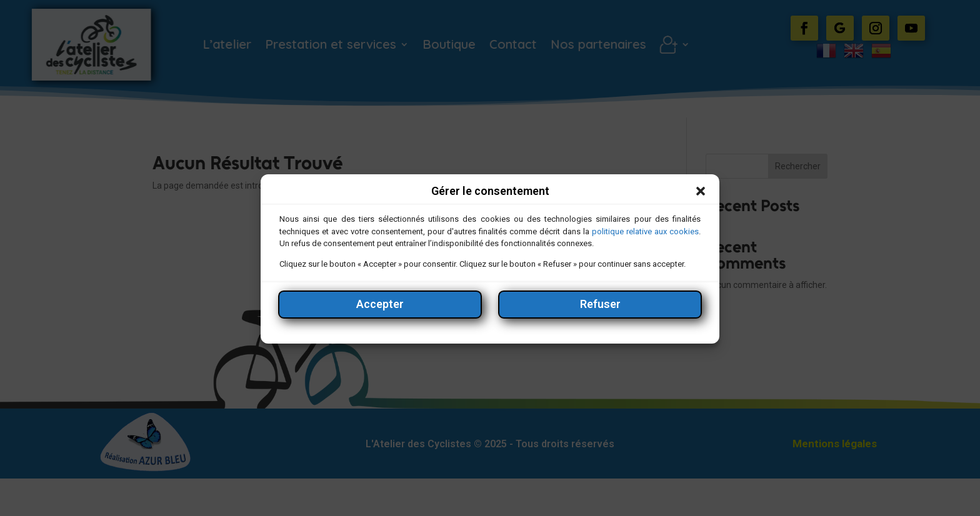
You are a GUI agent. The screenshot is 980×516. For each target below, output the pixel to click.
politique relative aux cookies (645, 237)
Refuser (600, 310)
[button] (701, 197)
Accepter (380, 310)
